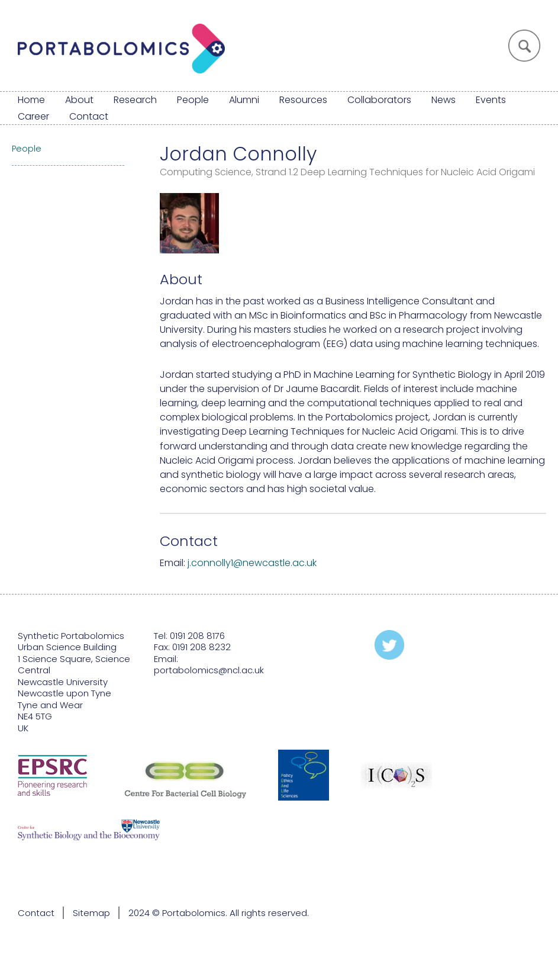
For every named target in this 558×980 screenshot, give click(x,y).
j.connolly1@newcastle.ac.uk (252, 563)
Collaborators (379, 100)
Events (491, 100)
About (79, 100)
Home (31, 100)
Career (33, 116)
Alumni (244, 100)
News (444, 100)
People (193, 100)
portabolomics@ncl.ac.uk (209, 670)
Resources (303, 100)
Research (135, 100)
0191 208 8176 (197, 636)
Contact (89, 116)
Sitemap (91, 913)
